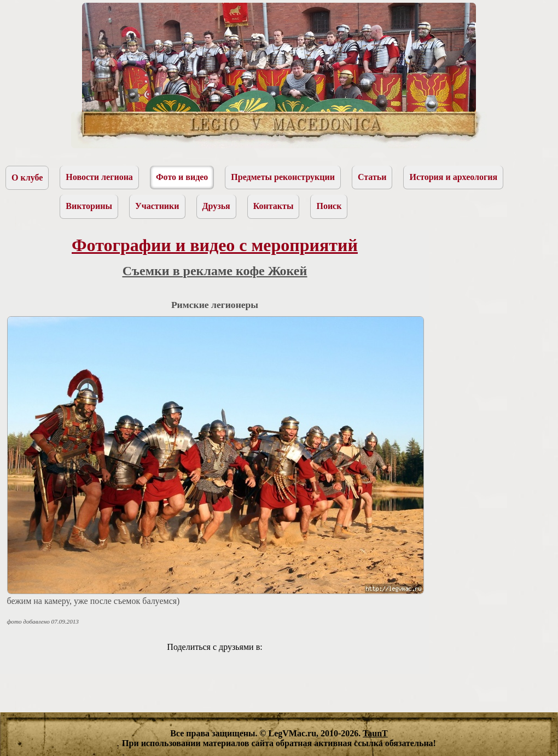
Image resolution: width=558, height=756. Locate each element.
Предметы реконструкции (283, 177)
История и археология (453, 177)
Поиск (329, 206)
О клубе (27, 178)
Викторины (89, 206)
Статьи (372, 177)
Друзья (216, 206)
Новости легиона (99, 177)
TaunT (375, 733)
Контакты (274, 206)
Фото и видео (182, 177)
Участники (157, 206)
